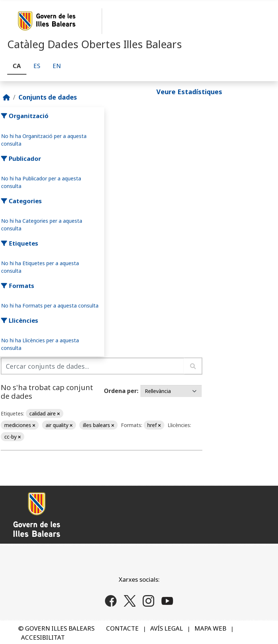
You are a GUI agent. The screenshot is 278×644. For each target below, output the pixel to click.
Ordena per (120, 391)
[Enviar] (193, 366)
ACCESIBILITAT (43, 637)
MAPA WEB (210, 628)
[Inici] (7, 97)
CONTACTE (122, 628)
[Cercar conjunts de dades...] (92, 366)
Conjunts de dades (48, 97)
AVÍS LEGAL (167, 628)
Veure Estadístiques (189, 92)
